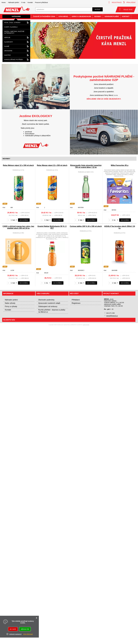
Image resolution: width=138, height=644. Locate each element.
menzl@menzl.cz (112, 316)
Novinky (98, 16)
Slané (7, 46)
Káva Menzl (63, 16)
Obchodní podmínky (46, 300)
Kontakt (30, 2)
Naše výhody (10, 303)
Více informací (28, 634)
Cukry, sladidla (11, 27)
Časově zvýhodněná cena (44, 16)
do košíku (24, 220)
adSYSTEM (86, 325)
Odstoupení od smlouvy (48, 306)
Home (4, 2)
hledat (98, 9)
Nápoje (7, 38)
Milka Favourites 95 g (120, 165)
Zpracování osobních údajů (49, 303)
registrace (115, 2)
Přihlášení (76, 300)
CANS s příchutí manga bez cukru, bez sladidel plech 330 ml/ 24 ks (18, 227)
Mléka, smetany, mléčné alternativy (14, 32)
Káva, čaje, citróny (12, 23)
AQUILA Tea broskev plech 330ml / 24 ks (120, 227)
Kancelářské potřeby (14, 60)
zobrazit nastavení (15, 634)
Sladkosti (9, 42)
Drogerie (8, 51)
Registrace (76, 303)
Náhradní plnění (14, 2)
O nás (23, 2)
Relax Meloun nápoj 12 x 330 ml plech (18, 165)
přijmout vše (25, 629)
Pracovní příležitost (41, 2)
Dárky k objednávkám (81, 16)
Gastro (7, 55)
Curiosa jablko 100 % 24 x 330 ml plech (86, 226)
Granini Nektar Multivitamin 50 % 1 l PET (52, 227)
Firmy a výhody (11, 306)
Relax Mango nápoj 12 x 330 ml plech (52, 165)
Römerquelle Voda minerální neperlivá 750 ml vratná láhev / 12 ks (86, 166)
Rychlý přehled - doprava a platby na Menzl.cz (52, 311)
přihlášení (129, 2)
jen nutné (13, 629)
